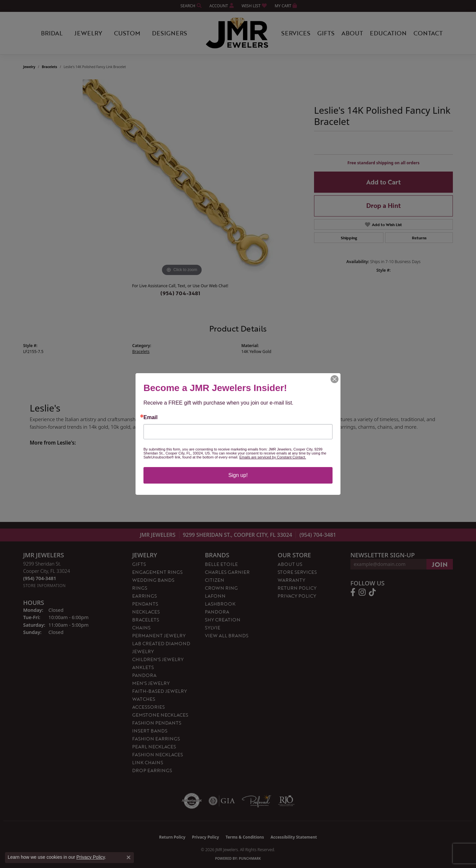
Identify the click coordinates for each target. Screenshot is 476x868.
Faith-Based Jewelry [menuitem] (159, 691)
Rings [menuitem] (140, 588)
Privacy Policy (297, 596)
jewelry (29, 67)
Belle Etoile (221, 564)
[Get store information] (44, 586)
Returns (419, 238)
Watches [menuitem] (144, 699)
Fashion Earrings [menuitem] (156, 739)
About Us (290, 564)
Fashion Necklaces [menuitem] (158, 754)
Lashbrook (220, 604)
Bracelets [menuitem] (146, 620)
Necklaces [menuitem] (146, 612)
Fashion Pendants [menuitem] (157, 723)
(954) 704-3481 (180, 293)
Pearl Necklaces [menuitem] (154, 747)
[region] (182, 178)
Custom (127, 33)
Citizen (215, 580)
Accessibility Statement (294, 837)
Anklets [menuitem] (143, 667)
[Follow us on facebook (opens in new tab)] (353, 592)
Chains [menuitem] (141, 628)
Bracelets (50, 67)
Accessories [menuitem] (148, 707)
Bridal (52, 33)
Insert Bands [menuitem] (150, 731)
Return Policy (297, 588)
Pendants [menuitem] (145, 604)
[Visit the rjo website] (286, 801)
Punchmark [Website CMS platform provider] (250, 858)
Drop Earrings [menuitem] (152, 770)
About (352, 33)
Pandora (217, 612)
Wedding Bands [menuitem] (153, 580)
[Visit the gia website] (222, 801)
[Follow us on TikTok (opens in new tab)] (372, 592)
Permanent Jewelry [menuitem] (159, 635)
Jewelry (88, 33)
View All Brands (227, 635)
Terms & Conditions (245, 837)
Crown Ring (221, 588)
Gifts (326, 33)
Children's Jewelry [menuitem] (158, 659)
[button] (190, 6)
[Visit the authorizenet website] (192, 801)
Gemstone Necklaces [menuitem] (160, 715)
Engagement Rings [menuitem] (157, 572)
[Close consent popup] (129, 857)
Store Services (297, 572)
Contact (428, 33)
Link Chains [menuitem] (148, 762)
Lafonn (215, 596)
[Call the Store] (40, 578)
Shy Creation (223, 620)
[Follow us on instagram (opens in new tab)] (362, 592)
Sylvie (213, 628)
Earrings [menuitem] (144, 596)
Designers (170, 33)
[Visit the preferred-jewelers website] (257, 801)
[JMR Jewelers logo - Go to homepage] (238, 33)
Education (388, 33)
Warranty (291, 580)
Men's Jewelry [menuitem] (151, 683)
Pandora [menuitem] (144, 675)
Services (296, 33)
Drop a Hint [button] (383, 205)
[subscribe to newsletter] (440, 564)
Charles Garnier (227, 572)
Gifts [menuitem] (139, 564)
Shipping (349, 238)
